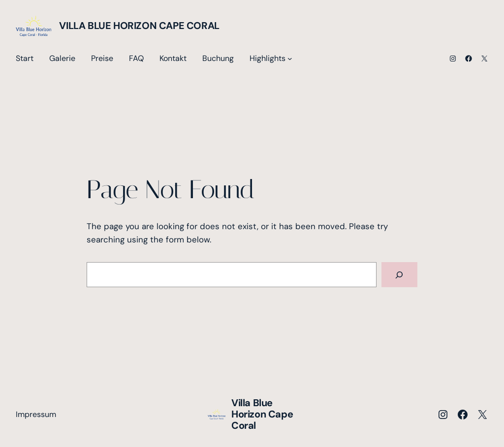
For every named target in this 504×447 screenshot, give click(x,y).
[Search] (399, 275)
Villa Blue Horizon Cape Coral (139, 26)
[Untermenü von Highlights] (290, 59)
